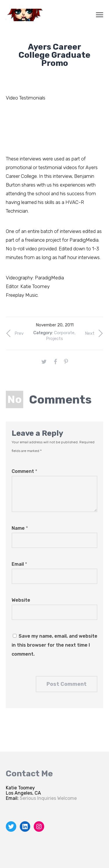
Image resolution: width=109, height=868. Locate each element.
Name (20, 528)
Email (19, 564)
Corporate (64, 333)
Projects (54, 339)
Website (21, 600)
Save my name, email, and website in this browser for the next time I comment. (54, 645)
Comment (24, 471)
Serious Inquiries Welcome (48, 798)
